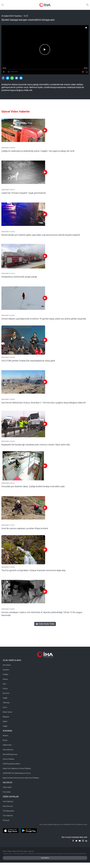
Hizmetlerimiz (8, 750)
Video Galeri (7, 787)
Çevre (5, 707)
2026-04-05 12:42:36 (8, 441)
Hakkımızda (7, 745)
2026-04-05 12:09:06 (8, 567)
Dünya (5, 689)
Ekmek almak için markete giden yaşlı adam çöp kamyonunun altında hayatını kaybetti (41, 235)
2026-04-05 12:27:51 (8, 525)
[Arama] (87, 5)
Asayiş (5, 679)
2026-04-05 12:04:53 (8, 609)
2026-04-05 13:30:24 (8, 357)
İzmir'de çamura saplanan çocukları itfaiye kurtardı (25, 528)
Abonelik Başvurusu (10, 754)
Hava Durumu (8, 806)
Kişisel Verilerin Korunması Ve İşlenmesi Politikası (21, 778)
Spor (5, 684)
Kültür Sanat (7, 712)
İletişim (6, 736)
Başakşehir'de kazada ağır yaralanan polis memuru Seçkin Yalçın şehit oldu (36, 445)
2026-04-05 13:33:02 (8, 315)
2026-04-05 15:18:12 (8, 274)
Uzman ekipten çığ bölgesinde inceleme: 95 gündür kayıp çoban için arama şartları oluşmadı (44, 319)
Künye (5, 740)
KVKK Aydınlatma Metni (11, 764)
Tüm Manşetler (8, 811)
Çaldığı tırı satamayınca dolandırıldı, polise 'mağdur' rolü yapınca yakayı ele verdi (38, 151)
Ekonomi (6, 693)
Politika (6, 674)
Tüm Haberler (8, 816)
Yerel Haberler (8, 801)
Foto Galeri (7, 792)
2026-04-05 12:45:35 (8, 399)
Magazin (6, 717)
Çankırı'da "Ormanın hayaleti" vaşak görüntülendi (23, 193)
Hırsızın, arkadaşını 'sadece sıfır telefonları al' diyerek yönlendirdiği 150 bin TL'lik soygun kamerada (42, 614)
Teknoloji (6, 703)
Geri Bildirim (45, 858)
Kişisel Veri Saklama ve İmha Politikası (17, 768)
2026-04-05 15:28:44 (8, 148)
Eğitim (5, 721)
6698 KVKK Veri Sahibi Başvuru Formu (17, 773)
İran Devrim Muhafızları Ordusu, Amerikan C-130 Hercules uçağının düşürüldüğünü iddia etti (44, 403)
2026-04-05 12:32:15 (8, 483)
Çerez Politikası (8, 759)
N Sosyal (6, 820)
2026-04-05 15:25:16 (8, 190)
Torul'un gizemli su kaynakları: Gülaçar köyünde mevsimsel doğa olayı (34, 570)
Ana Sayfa (7, 665)
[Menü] (3, 5)
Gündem (6, 670)
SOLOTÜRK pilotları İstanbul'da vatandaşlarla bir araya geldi (28, 361)
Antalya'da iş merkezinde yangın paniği (19, 277)
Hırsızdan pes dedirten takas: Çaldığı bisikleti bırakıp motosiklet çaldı (33, 486)
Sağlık (5, 698)
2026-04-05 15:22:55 (8, 232)
